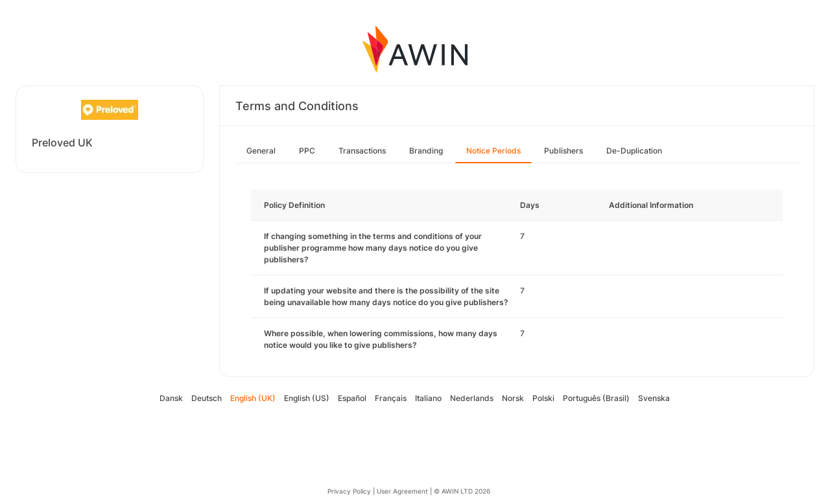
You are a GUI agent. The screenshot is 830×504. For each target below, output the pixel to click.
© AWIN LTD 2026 (462, 491)
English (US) (307, 398)
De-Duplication (634, 151)
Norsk (513, 398)
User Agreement (402, 491)
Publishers (563, 151)
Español (352, 398)
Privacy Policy (349, 491)
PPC (307, 151)
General (261, 151)
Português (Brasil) (596, 398)
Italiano (428, 398)
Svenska (654, 398)
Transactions (362, 151)
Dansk (171, 398)
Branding (426, 151)
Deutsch (207, 398)
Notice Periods (493, 151)
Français (391, 398)
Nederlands (472, 398)
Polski (543, 398)
